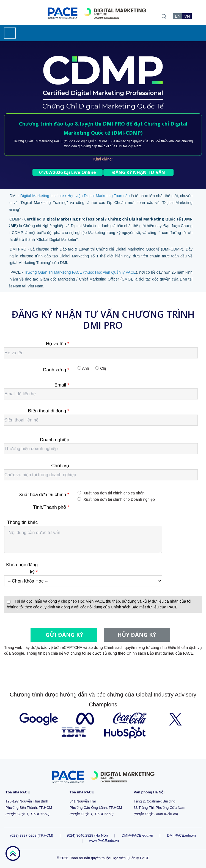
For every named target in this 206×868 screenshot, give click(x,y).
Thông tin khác (23, 522)
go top (13, 853)
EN (178, 16)
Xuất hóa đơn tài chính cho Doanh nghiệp (119, 499)
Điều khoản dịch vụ (185, 647)
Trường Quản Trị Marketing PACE (38, 141)
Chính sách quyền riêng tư (127, 647)
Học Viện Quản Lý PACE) (93, 141)
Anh (86, 368)
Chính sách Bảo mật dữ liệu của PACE (145, 607)
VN (187, 16)
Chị (103, 368)
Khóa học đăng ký (22, 568)
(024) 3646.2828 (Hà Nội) (87, 835)
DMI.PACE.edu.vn (181, 835)
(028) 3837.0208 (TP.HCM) (32, 835)
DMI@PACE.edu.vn (137, 835)
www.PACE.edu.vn (104, 841)
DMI (152, 141)
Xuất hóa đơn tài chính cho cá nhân (114, 493)
